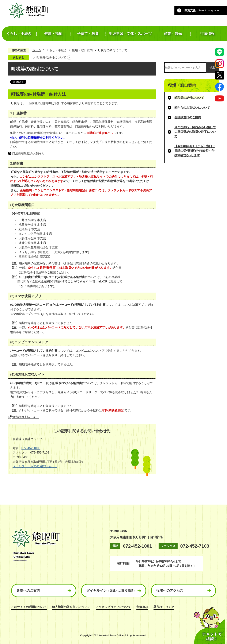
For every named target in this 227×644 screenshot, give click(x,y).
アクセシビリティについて (113, 607)
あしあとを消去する (69, 58)
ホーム (37, 50)
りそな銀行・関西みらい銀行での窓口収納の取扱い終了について (195, 132)
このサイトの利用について (29, 607)
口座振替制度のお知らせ (29, 153)
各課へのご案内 (28, 591)
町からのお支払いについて (192, 108)
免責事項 (142, 607)
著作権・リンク (164, 607)
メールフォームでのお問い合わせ (35, 466)
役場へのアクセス (170, 591)
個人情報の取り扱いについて (71, 607)
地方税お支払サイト (26, 417)
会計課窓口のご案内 (188, 117)
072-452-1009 (31, 448)
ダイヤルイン (111, 591)
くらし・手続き (57, 50)
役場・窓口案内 (82, 50)
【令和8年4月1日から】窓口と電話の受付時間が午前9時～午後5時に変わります (195, 151)
